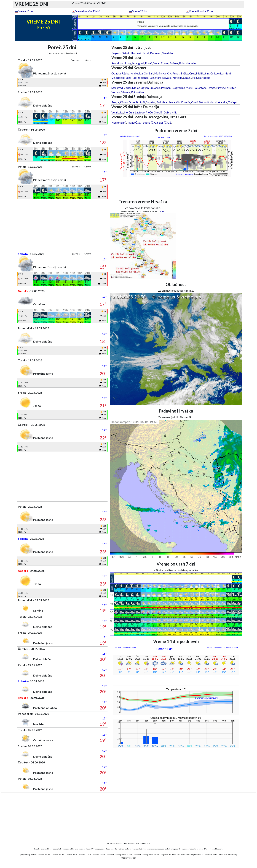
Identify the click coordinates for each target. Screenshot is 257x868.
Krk (169, 73)
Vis (178, 102)
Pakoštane (200, 88)
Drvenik (134, 102)
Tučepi (232, 102)
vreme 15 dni (44, 855)
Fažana (174, 63)
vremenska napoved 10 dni (120, 855)
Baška (184, 73)
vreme (33, 855)
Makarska (221, 102)
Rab (134, 78)
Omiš (195, 102)
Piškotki (25, 855)
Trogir (115, 102)
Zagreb (116, 53)
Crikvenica (217, 73)
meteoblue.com (216, 849)
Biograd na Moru (182, 88)
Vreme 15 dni (26, 11)
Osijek (126, 53)
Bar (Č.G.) (165, 122)
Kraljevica (137, 73)
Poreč (149, 63)
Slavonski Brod (140, 53)
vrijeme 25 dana (185, 855)
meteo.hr (192, 849)
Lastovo (140, 112)
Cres (192, 73)
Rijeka (126, 73)
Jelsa (172, 102)
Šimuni (187, 78)
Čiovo (124, 102)
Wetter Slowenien (227, 855)
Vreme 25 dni (140, 11)
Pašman (166, 88)
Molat (136, 88)
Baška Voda (206, 102)
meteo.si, (153, 849)
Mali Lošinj (203, 73)
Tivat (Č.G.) (134, 122)
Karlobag (204, 78)
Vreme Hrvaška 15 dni (87, 11)
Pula (182, 63)
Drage (211, 88)
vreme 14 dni (99, 855)
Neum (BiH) (119, 122)
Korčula (129, 112)
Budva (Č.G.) (150, 122)
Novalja (177, 78)
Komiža (186, 102)
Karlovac (156, 53)
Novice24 (199, 855)
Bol (159, 102)
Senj (128, 78)
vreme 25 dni (58, 855)
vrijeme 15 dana (168, 855)
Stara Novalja (163, 78)
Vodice (116, 92)
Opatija (116, 73)
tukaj (162, 211)
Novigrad (138, 63)
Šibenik (126, 92)
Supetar (151, 102)
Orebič (158, 112)
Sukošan (155, 88)
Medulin (191, 63)
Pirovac (221, 88)
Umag (127, 63)
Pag (195, 78)
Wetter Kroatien (128, 858)
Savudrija (117, 63)
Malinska (160, 73)
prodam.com (211, 855)
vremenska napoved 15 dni (147, 855)
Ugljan (145, 88)
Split (142, 102)
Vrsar (157, 63)
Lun (152, 78)
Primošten (137, 92)
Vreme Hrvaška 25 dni (201, 11)
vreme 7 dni (72, 855)
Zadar (127, 88)
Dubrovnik (170, 112)
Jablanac (143, 78)
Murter (231, 88)
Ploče (149, 112)
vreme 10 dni (85, 855)
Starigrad (117, 88)
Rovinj (165, 63)
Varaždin (167, 53)
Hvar (165, 102)
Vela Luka (117, 112)
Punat (176, 73)
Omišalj (148, 73)
